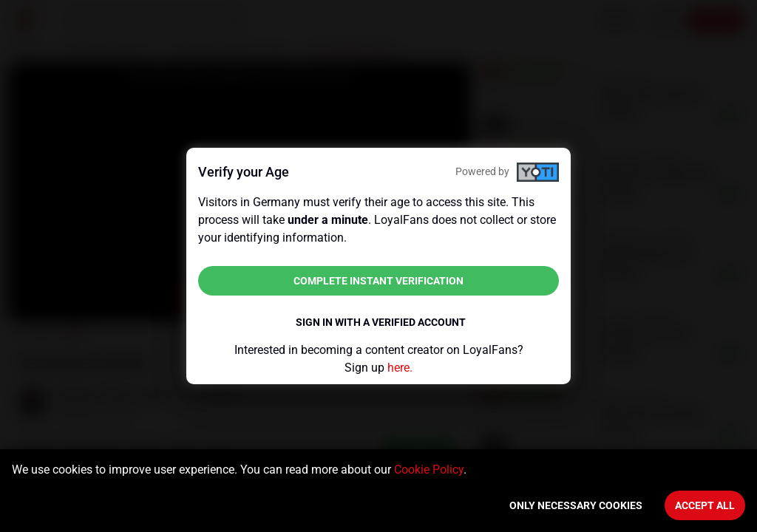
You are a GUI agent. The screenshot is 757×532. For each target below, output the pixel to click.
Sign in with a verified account (381, 322)
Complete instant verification (378, 281)
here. (400, 368)
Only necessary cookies (576, 505)
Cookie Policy (429, 470)
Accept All (705, 505)
